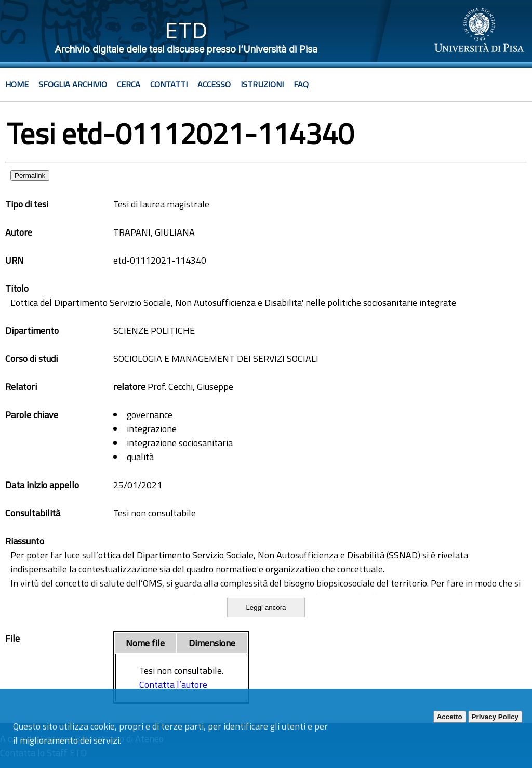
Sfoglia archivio (73, 84)
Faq (301, 84)
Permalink (30, 175)
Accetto (450, 717)
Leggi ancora (266, 608)
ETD (186, 30)
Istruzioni (262, 84)
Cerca (129, 84)
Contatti (169, 84)
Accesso (214, 84)
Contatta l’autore (173, 685)
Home (17, 84)
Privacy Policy (495, 717)
